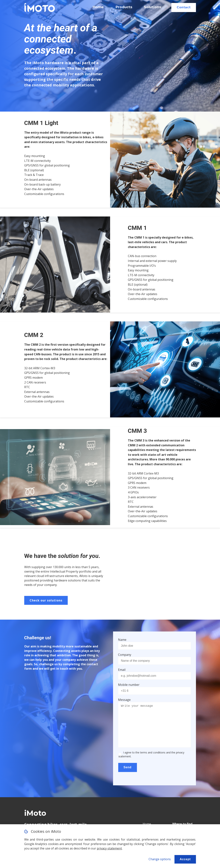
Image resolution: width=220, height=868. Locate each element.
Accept (185, 859)
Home (98, 7)
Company (125, 655)
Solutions (152, 7)
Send (128, 767)
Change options (160, 859)
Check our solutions (46, 600)
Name (122, 640)
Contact (184, 7)
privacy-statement (109, 848)
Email (122, 670)
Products (124, 7)
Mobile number (129, 685)
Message (124, 700)
